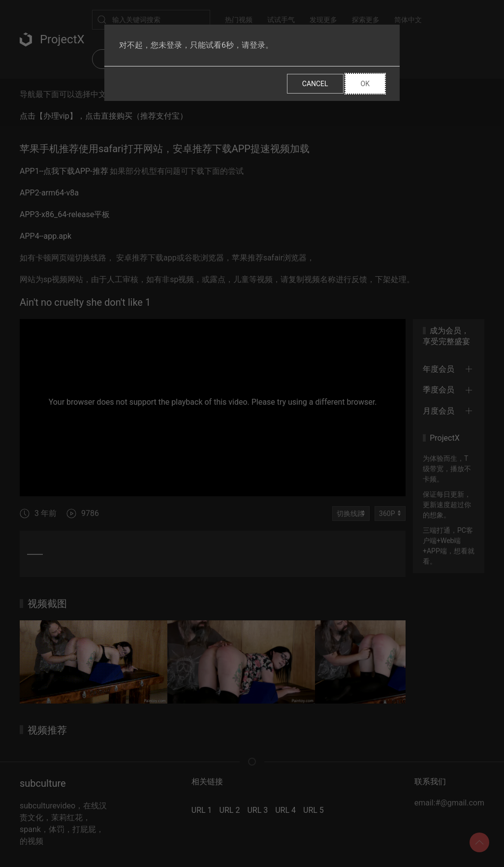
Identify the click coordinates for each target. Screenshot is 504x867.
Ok (365, 84)
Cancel (315, 84)
